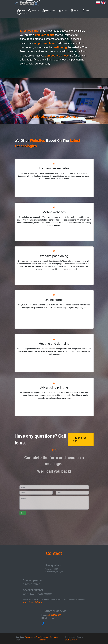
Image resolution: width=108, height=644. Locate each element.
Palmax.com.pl (31, 637)
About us (34, 11)
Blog (86, 11)
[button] (26, 101)
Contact (22, 13)
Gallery (75, 11)
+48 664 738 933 (80, 440)
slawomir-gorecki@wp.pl (32, 602)
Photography (49, 11)
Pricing (63, 11)
